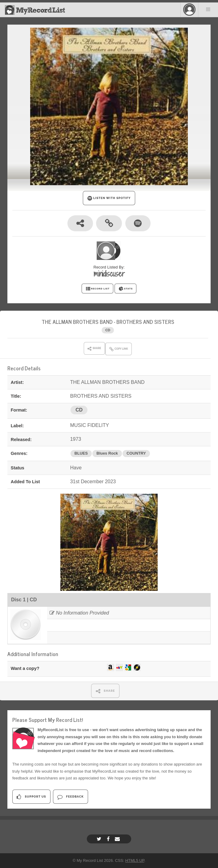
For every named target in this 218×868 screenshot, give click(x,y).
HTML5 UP (135, 860)
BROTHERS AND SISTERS (145, 322)
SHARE (105, 691)
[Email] (118, 839)
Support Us (31, 797)
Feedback (70, 797)
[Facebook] (109, 839)
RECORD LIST (97, 289)
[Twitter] (100, 839)
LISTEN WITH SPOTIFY (109, 198)
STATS (125, 289)
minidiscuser (109, 274)
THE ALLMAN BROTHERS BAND (77, 322)
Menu (208, 9)
